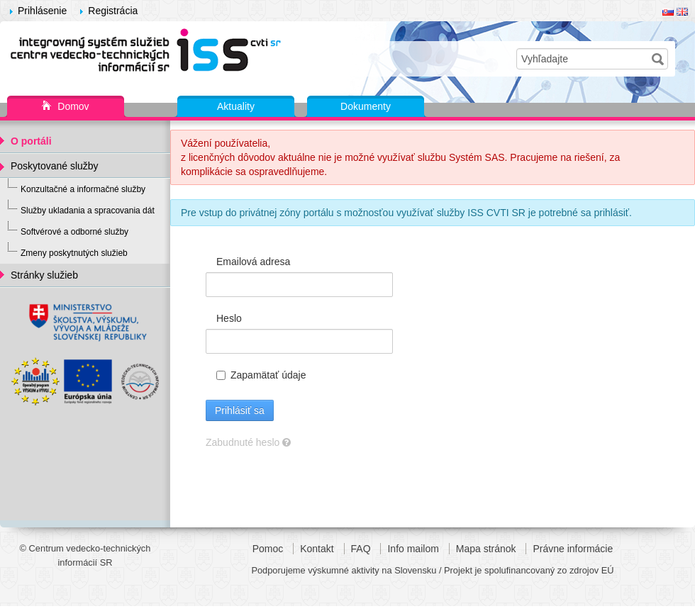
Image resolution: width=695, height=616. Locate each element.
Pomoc (268, 549)
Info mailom (413, 549)
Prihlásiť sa (240, 410)
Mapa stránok (486, 549)
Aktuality (236, 106)
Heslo (229, 318)
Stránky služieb (44, 275)
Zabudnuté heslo (248, 442)
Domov (65, 107)
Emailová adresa (253, 262)
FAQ (361, 549)
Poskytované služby (55, 166)
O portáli (31, 141)
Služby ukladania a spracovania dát (88, 211)
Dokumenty (366, 106)
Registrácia (113, 11)
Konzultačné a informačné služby (83, 189)
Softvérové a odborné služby (74, 232)
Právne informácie (573, 549)
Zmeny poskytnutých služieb (74, 253)
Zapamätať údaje (261, 375)
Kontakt (317, 549)
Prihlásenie (42, 11)
